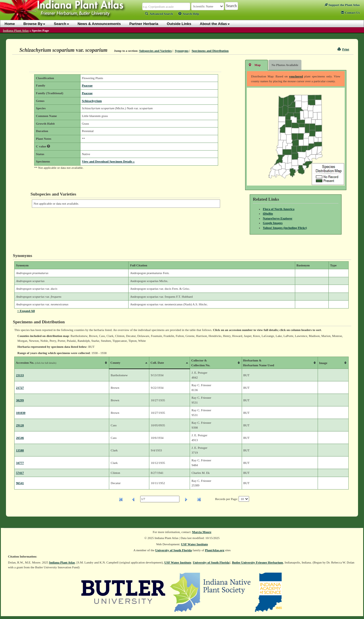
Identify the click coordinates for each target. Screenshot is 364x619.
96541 (20, 483)
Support (342, 5)
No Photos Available (285, 65)
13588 (20, 450)
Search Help (189, 14)
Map (255, 65)
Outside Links (179, 24)
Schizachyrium (92, 101)
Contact (350, 13)
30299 (20, 400)
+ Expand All (26, 311)
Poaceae (87, 85)
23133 (20, 375)
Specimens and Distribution (210, 51)
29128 (20, 425)
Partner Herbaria (144, 24)
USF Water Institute (195, 544)
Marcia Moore (202, 532)
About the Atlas (215, 24)
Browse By (34, 24)
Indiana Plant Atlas (16, 30)
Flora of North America (279, 209)
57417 (20, 473)
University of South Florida (174, 550)
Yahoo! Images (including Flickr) (285, 228)
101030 (21, 413)
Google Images (273, 223)
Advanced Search (159, 14)
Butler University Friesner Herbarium (258, 562)
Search (61, 24)
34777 (20, 463)
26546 (20, 438)
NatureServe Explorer (278, 218)
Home (10, 24)
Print (343, 49)
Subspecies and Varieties (155, 51)
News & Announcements (99, 24)
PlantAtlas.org (215, 550)
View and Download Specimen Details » (108, 161)
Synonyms (182, 51)
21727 (20, 388)
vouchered (296, 76)
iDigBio (268, 213)
